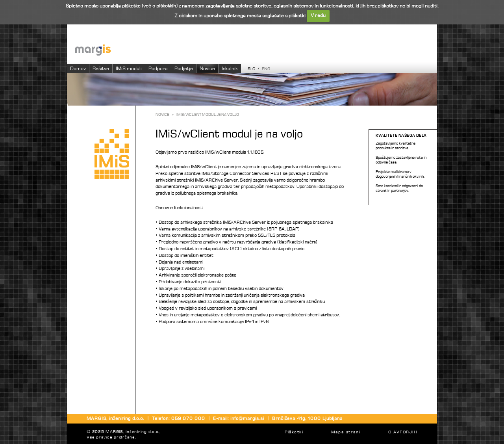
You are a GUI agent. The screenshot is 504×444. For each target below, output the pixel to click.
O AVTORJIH (403, 432)
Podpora (158, 69)
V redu (318, 16)
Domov (78, 69)
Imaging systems (256, 49)
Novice (207, 69)
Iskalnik (230, 69)
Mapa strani (346, 432)
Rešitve (101, 69)
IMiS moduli (129, 69)
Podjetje (184, 69)
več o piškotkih (160, 6)
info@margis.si (247, 419)
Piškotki (294, 432)
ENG (266, 69)
